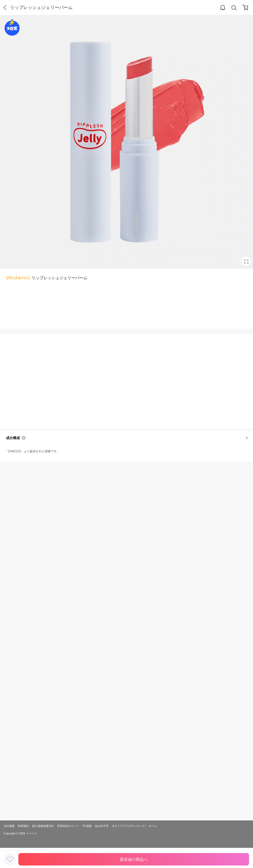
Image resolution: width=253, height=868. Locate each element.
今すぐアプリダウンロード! (129, 826)
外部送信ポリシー (68, 826)
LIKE (10, 859)
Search (234, 8)
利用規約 (23, 826)
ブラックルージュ (18, 278)
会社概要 (9, 826)
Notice (24, 438)
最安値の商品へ (134, 859)
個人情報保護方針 (43, 826)
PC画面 (87, 826)
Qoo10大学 (102, 826)
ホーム (153, 826)
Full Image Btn (246, 262)
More (247, 438)
